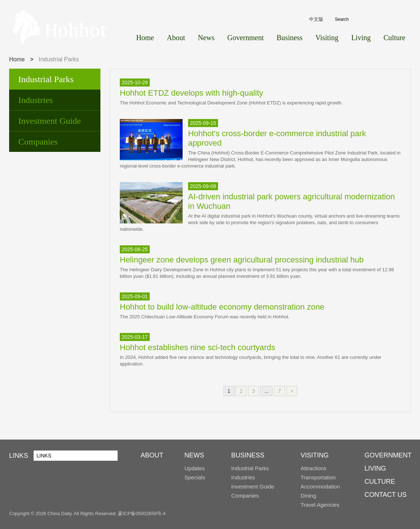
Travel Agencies (320, 505)
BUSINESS (248, 455)
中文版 (316, 19)
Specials (195, 477)
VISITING (315, 455)
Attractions (314, 468)
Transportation (318, 477)
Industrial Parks (46, 79)
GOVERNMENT (388, 455)
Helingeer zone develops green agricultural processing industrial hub (242, 260)
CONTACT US (385, 495)
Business (289, 38)
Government (245, 38)
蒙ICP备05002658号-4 (142, 513)
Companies (38, 142)
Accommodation (320, 486)
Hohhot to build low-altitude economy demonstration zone (222, 307)
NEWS (194, 455)
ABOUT (152, 455)
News (206, 38)
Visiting (327, 38)
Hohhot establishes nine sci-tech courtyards (198, 347)
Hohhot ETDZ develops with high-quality (192, 93)
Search (403, 20)
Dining (308, 496)
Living (361, 38)
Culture (394, 38)
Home (145, 38)
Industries (36, 100)
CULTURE (380, 482)
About (176, 38)
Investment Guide (49, 121)
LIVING (375, 468)
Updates (195, 468)
